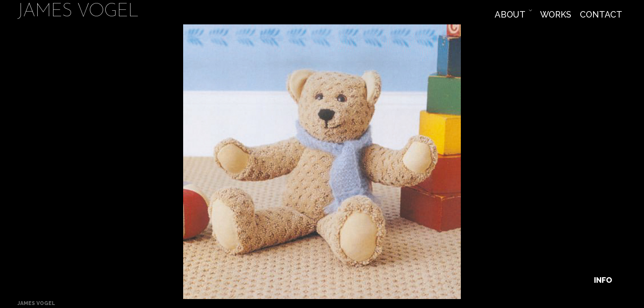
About (510, 15)
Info (603, 280)
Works (556, 15)
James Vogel (78, 12)
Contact (601, 15)
